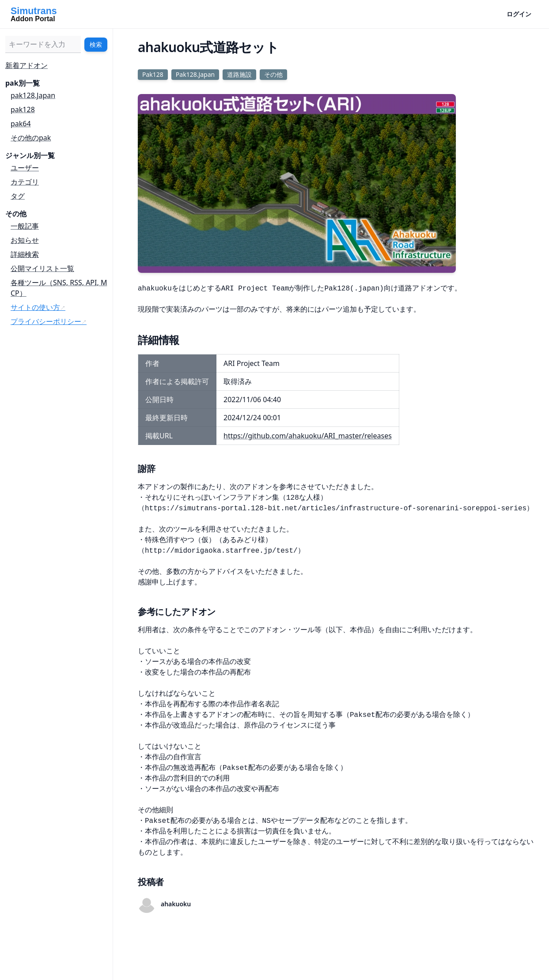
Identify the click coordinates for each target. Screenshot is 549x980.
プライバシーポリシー (46, 321)
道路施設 (239, 74)
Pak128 (153, 74)
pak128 (23, 109)
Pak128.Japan (195, 74)
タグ (18, 196)
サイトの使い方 (35, 307)
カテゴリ (25, 182)
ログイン (519, 14)
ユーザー (25, 168)
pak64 (21, 124)
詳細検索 (25, 254)
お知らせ (25, 240)
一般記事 (25, 226)
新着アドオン (27, 65)
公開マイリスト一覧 (42, 268)
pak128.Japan (33, 95)
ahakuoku (176, 904)
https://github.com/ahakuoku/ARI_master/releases (308, 436)
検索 (96, 44)
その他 (273, 74)
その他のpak (31, 138)
